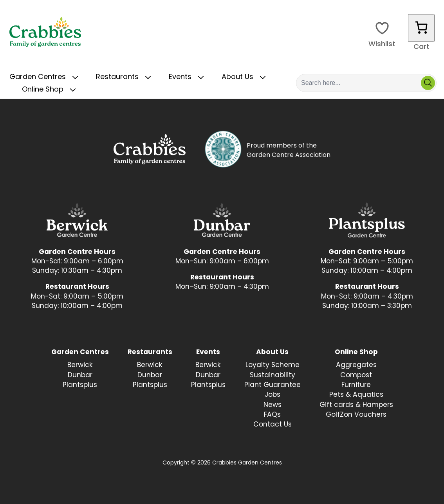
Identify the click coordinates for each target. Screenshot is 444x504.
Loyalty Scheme (273, 365)
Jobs (273, 395)
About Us (245, 77)
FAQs (272, 415)
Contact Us (273, 425)
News (273, 405)
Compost (356, 375)
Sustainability (273, 375)
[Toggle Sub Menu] (75, 77)
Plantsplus (80, 385)
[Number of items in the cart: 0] (421, 28)
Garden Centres (45, 77)
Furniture (356, 385)
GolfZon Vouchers (356, 415)
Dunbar (80, 375)
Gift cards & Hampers (356, 405)
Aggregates (356, 365)
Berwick (80, 365)
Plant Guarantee (273, 385)
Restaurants (125, 77)
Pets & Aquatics (356, 395)
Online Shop (51, 90)
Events (188, 77)
